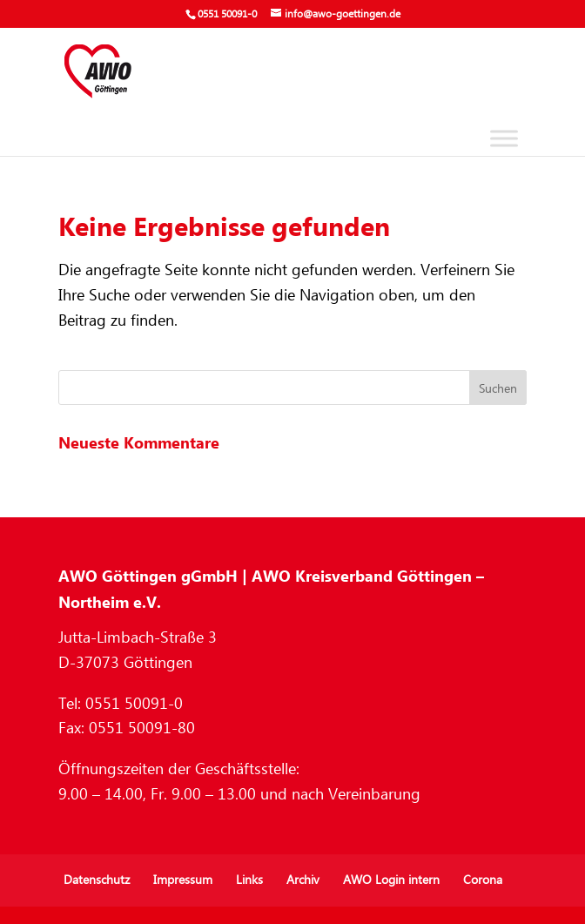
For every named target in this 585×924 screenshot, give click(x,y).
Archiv (303, 880)
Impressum (183, 880)
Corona (483, 880)
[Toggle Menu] (504, 138)
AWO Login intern (391, 880)
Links (249, 880)
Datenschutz (97, 880)
